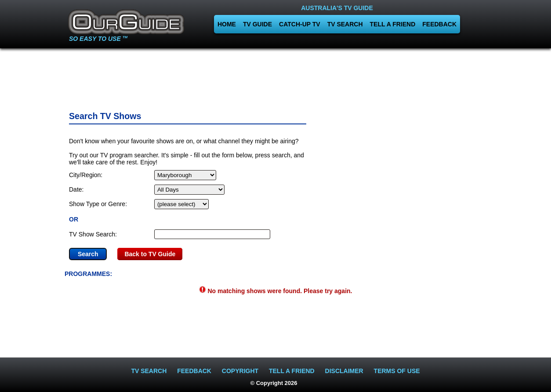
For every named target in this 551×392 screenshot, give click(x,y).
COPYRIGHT (240, 371)
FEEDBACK (439, 24)
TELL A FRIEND (393, 24)
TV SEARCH (345, 24)
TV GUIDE (257, 24)
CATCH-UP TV (300, 24)
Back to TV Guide (150, 254)
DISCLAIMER (344, 371)
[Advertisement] (275, 77)
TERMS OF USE (397, 371)
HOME (227, 24)
